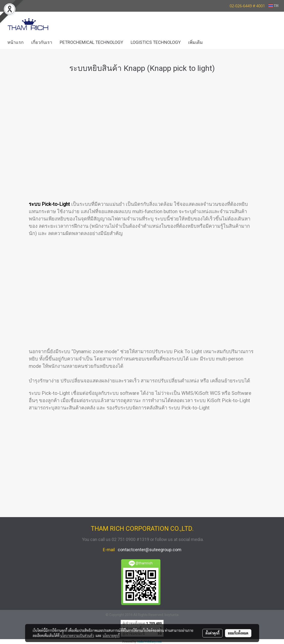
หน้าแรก (15, 42)
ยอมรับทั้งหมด (238, 633)
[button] (214, 42)
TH (273, 6)
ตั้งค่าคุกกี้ (212, 633)
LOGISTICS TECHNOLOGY (156, 42)
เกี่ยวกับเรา (42, 42)
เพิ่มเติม (196, 42)
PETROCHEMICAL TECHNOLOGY (91, 42)
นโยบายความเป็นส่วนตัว (77, 635)
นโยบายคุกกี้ (111, 635)
